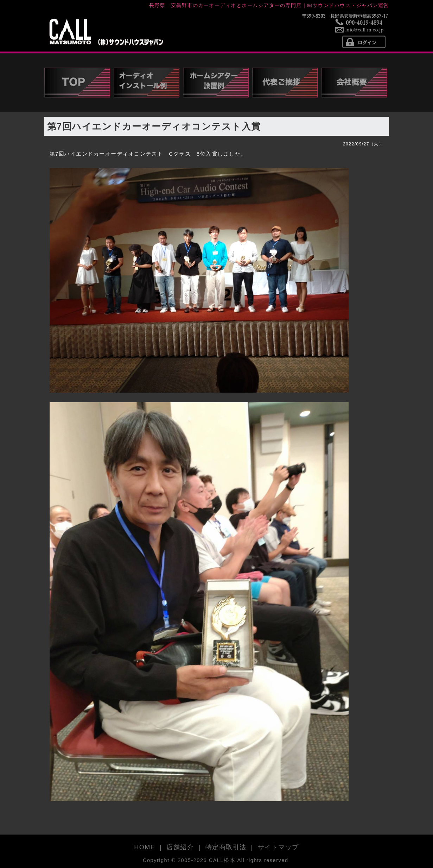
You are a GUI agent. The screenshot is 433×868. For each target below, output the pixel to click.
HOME (145, 847)
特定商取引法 (226, 847)
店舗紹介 (180, 847)
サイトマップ (278, 847)
